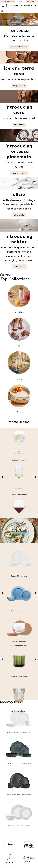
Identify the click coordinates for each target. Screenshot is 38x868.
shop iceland (19, 86)
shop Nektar (19, 267)
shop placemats (19, 173)
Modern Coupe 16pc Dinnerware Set (19, 732)
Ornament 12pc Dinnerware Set (19, 826)
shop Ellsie (19, 215)
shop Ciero (19, 125)
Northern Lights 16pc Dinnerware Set (19, 763)
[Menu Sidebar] (3, 6)
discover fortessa (19, 47)
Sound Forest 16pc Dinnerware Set (19, 795)
